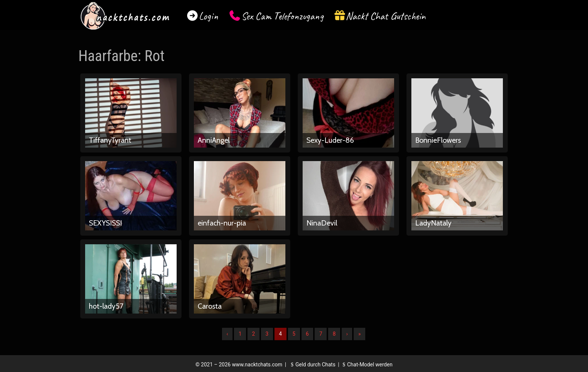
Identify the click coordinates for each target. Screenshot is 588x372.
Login (208, 16)
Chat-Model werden (366, 365)
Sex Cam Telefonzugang (282, 16)
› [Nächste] (347, 334)
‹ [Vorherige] (227, 334)
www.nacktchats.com (257, 365)
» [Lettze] (359, 334)
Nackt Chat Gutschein (386, 16)
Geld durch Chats (312, 365)
